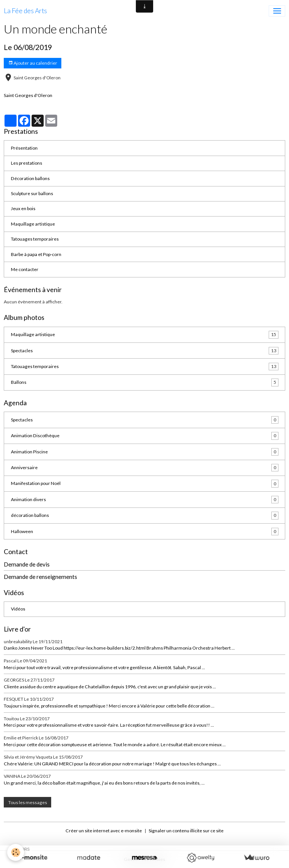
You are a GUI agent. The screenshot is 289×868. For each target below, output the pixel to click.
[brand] (25, 11)
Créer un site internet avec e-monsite (104, 831)
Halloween (145, 532)
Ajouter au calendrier (33, 63)
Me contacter (25, 269)
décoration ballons (145, 515)
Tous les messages (28, 802)
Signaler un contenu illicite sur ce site (186, 831)
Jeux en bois (23, 208)
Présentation (24, 148)
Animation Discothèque (145, 436)
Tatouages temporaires (35, 239)
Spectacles (145, 351)
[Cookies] (16, 852)
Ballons (145, 382)
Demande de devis (27, 564)
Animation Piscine (145, 452)
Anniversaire (145, 468)
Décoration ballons (30, 178)
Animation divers (145, 500)
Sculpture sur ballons (32, 193)
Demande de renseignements (40, 577)
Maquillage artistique (33, 224)
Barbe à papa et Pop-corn (36, 254)
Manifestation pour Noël (145, 483)
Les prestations (27, 163)
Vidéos (18, 609)
